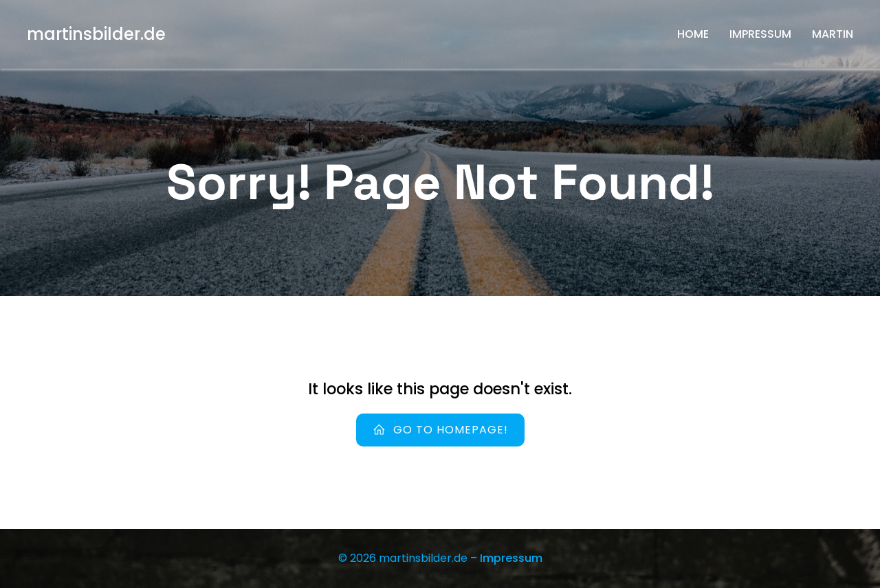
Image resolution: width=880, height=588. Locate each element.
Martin (833, 34)
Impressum (760, 34)
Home (693, 34)
